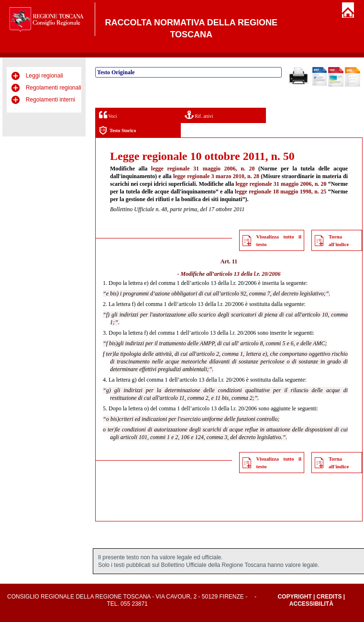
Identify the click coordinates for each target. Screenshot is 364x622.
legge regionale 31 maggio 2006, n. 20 (203, 169)
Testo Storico (117, 130)
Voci (108, 115)
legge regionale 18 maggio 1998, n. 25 (281, 192)
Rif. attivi (199, 115)
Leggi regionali (44, 76)
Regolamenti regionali (54, 88)
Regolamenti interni (50, 100)
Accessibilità (311, 604)
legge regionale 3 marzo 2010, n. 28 (216, 176)
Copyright (294, 597)
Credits (329, 597)
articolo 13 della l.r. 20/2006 (248, 274)
